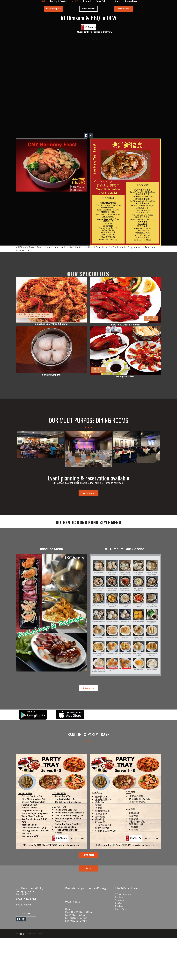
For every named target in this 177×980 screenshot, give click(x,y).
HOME (43, 1)
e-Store (116, 1)
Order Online (102, 1)
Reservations (131, 1)
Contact (87, 1)
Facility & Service (59, 1)
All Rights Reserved (40, 958)
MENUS (75, 1)
